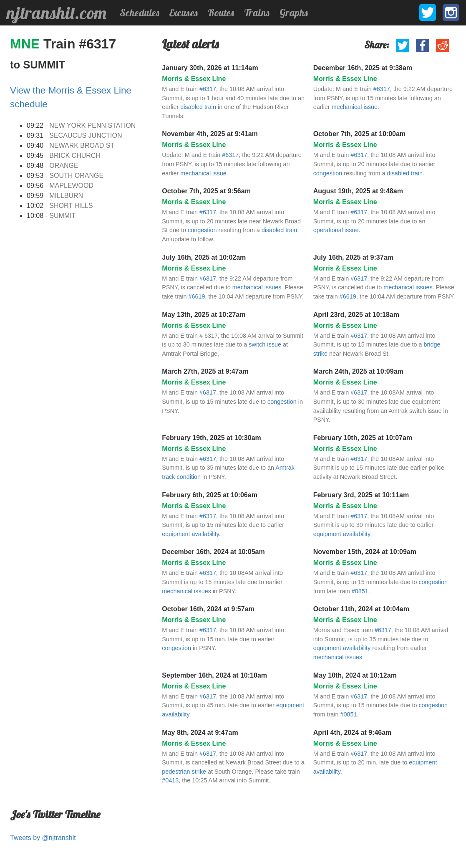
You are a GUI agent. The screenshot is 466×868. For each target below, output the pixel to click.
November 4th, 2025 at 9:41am (210, 134)
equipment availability (190, 534)
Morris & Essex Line (194, 79)
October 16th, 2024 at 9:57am (208, 609)
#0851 (360, 591)
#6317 (208, 89)
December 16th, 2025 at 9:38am (363, 68)
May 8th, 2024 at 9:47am (200, 733)
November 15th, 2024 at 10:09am (365, 552)
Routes (221, 13)
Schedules (140, 13)
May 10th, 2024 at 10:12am (355, 675)
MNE (27, 44)
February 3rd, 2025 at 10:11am (361, 495)
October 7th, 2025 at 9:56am (206, 191)
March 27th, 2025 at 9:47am (205, 371)
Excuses (184, 13)
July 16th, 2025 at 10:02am (204, 257)
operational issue (336, 230)
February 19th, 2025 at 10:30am (211, 438)
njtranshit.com (57, 13)
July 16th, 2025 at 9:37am (353, 257)
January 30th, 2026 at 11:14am (210, 68)
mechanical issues (257, 287)
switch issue (265, 344)
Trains (257, 13)
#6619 (197, 296)
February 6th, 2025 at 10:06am (210, 495)
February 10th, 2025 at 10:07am (363, 438)
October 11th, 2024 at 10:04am (361, 609)
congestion (328, 173)
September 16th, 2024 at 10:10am (214, 675)
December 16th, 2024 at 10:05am (213, 552)
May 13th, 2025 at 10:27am (204, 315)
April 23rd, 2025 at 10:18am (356, 315)
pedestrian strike (184, 772)
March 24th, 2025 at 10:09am (358, 371)
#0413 (170, 780)
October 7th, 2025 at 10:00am (359, 134)
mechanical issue (355, 107)
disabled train (198, 107)
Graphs (294, 13)
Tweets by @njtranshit (43, 838)
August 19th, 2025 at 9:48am (358, 191)
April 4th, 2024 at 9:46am (353, 733)
